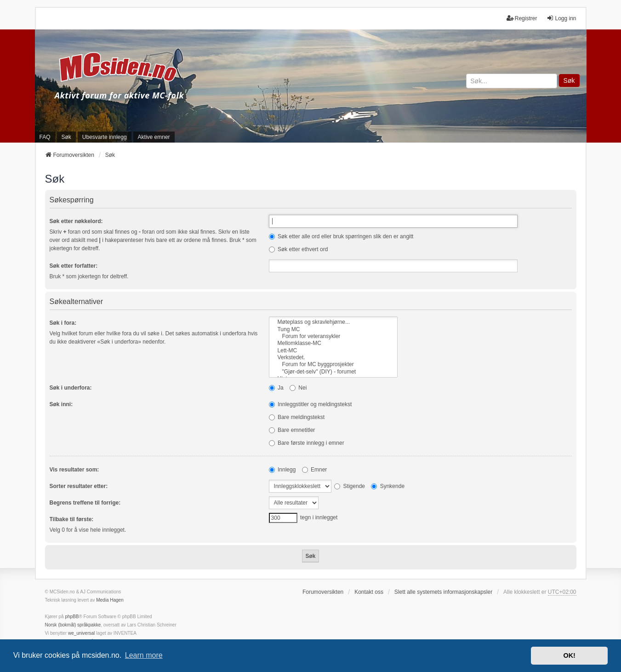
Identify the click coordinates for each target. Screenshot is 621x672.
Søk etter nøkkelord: (76, 221)
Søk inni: (61, 404)
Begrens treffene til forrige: (85, 503)
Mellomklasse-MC (333, 343)
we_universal (81, 633)
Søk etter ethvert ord (299, 249)
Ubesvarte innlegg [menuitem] (105, 137)
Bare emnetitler (292, 430)
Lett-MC (333, 351)
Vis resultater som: (74, 470)
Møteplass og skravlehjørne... (333, 322)
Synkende (388, 486)
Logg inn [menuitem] (561, 18)
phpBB (72, 617)
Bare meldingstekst (297, 417)
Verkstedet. (333, 358)
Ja (276, 388)
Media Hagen (110, 600)
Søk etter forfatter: (74, 266)
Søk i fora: (63, 323)
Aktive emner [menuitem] (154, 137)
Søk (569, 80)
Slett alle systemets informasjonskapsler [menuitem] (443, 592)
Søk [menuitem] (66, 137)
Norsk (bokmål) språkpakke (73, 625)
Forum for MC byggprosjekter (333, 365)
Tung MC (333, 330)
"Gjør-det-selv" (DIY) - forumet (333, 372)
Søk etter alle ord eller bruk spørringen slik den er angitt (341, 236)
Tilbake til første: (72, 519)
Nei (298, 388)
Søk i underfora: (71, 388)
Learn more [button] (144, 655)
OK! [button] (569, 655)
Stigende (350, 486)
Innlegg (282, 470)
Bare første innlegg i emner (307, 443)
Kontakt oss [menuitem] (369, 592)
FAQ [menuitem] (45, 137)
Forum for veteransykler (333, 336)
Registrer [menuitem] (522, 18)
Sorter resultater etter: (79, 486)
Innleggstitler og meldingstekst (310, 404)
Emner (315, 470)
